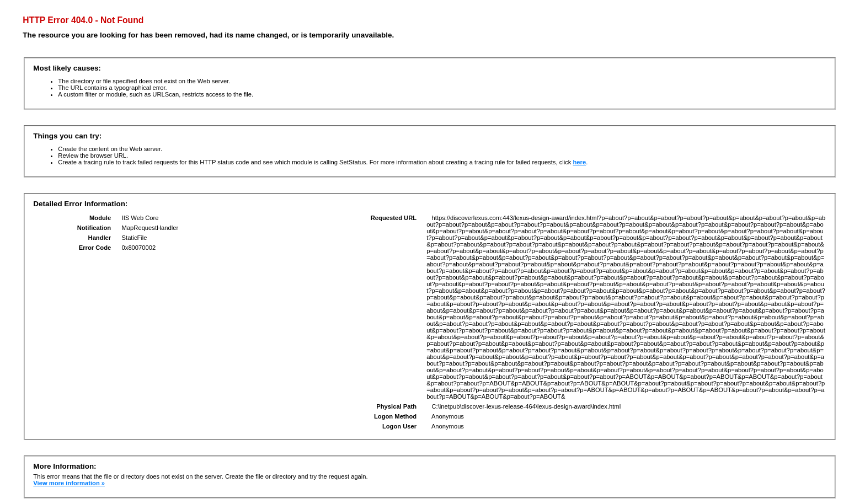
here (580, 162)
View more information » (69, 483)
